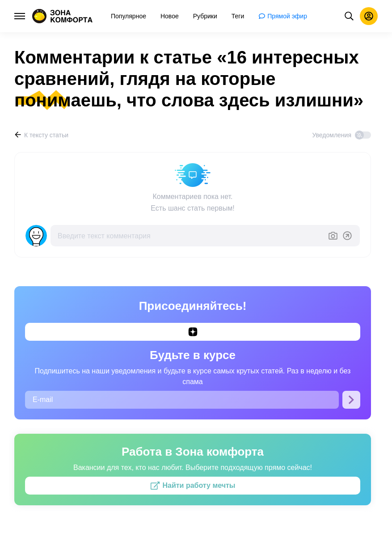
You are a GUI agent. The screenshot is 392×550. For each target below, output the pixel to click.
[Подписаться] (351, 400)
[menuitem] (129, 16)
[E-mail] (182, 400)
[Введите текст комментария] (189, 236)
